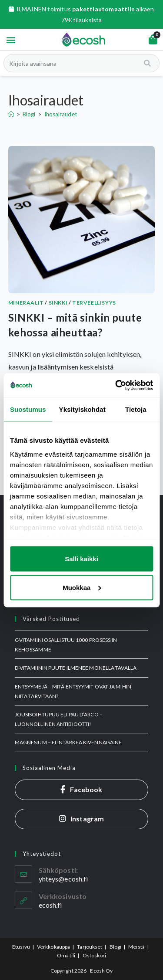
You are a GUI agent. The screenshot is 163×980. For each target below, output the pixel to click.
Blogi (116, 947)
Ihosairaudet (61, 114)
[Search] (148, 63)
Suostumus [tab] (28, 409)
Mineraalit (26, 303)
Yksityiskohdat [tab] (82, 409)
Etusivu (21, 947)
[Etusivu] (11, 114)
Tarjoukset (90, 947)
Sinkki (58, 303)
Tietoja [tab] (136, 409)
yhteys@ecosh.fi (63, 879)
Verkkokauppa (53, 947)
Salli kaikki (81, 559)
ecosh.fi (50, 905)
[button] (11, 39)
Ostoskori (95, 955)
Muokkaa (82, 587)
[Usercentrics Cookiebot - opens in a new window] (116, 385)
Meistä (136, 947)
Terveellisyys (94, 303)
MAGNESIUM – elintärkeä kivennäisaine (68, 742)
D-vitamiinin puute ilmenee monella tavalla (76, 668)
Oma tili (66, 955)
